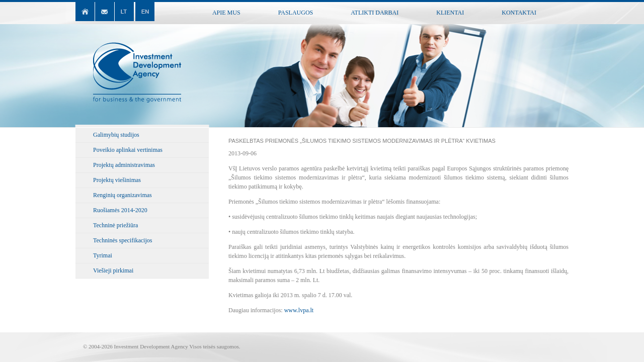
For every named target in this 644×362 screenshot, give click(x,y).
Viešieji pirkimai (113, 270)
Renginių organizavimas (123, 195)
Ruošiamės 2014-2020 (120, 210)
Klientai (450, 13)
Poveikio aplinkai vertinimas (128, 150)
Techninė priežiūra (115, 225)
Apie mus (226, 13)
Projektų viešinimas (117, 180)
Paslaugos (296, 13)
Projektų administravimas (124, 165)
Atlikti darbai (375, 13)
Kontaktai (519, 13)
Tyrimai (103, 255)
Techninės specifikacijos (123, 240)
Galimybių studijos (116, 135)
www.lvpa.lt (299, 310)
